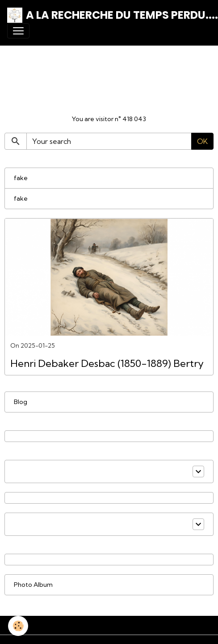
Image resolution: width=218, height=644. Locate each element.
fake (21, 178)
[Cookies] (18, 626)
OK (202, 141)
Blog (21, 402)
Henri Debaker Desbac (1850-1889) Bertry (107, 364)
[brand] (105, 15)
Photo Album (33, 585)
